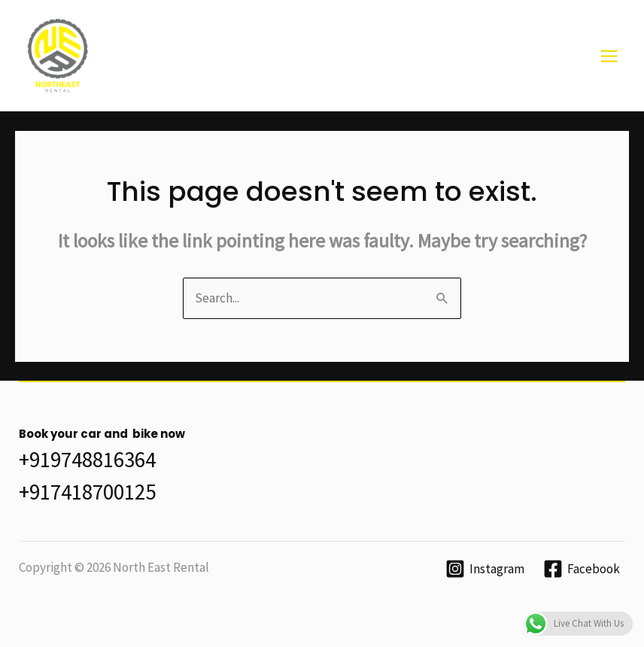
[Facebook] (582, 569)
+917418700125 (87, 492)
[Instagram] (485, 569)
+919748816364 (87, 459)
